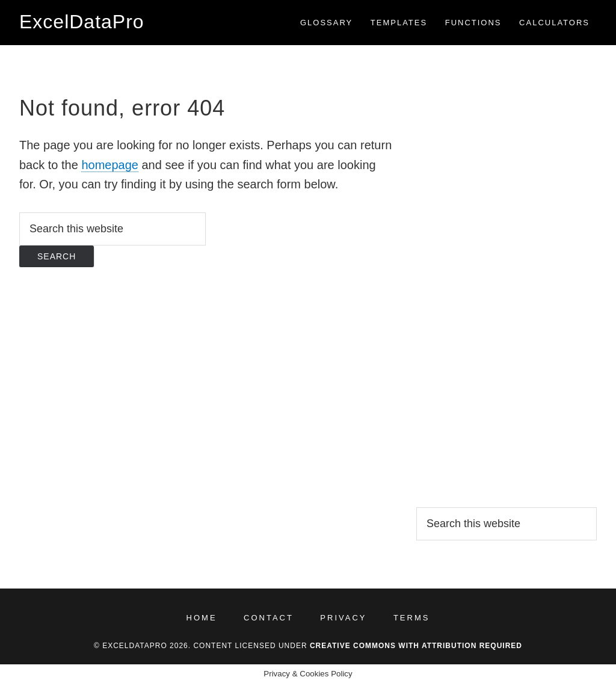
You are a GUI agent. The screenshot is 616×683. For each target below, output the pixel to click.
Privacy (343, 618)
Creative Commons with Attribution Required (416, 646)
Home (202, 618)
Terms (412, 618)
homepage (110, 165)
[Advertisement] (507, 274)
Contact (269, 618)
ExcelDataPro (82, 22)
